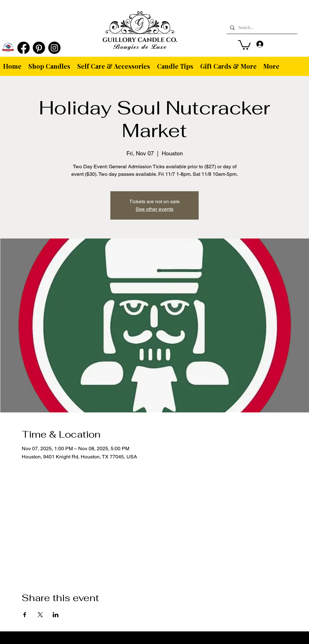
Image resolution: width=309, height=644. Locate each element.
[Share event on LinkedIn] (56, 615)
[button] (244, 44)
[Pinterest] (39, 48)
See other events (154, 209)
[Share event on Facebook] (25, 615)
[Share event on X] (40, 615)
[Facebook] (23, 48)
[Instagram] (54, 48)
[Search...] (261, 28)
